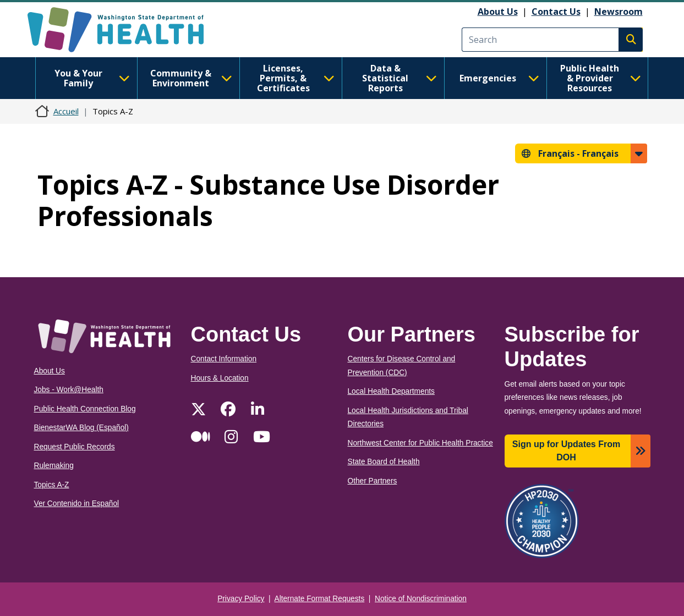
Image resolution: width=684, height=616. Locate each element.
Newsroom (619, 12)
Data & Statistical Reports (399, 78)
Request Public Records (75, 447)
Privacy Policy (241, 599)
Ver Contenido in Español (77, 504)
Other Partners (373, 481)
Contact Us (556, 12)
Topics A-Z (52, 485)
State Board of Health (384, 462)
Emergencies (499, 78)
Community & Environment (191, 78)
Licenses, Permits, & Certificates (296, 78)
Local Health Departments (391, 391)
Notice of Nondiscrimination (421, 599)
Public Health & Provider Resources (601, 78)
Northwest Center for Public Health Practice (420, 443)
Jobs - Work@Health (69, 390)
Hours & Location (220, 378)
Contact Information (224, 359)
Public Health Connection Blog (85, 409)
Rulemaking (54, 466)
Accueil (66, 111)
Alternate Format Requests (320, 599)
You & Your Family (92, 78)
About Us (498, 12)
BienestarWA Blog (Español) (81, 428)
